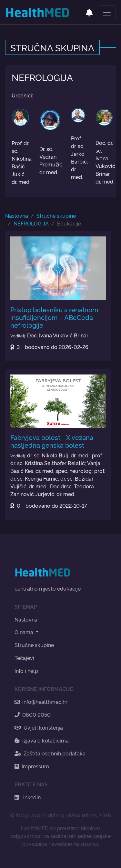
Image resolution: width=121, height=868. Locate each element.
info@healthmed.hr (41, 702)
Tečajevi (24, 658)
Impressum (32, 766)
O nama (25, 632)
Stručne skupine (56, 215)
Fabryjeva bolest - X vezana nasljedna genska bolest (52, 441)
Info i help (26, 671)
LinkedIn (28, 797)
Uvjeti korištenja (39, 727)
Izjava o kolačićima (42, 740)
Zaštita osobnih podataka (50, 753)
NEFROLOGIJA (31, 223)
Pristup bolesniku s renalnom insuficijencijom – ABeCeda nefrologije (54, 317)
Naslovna (17, 215)
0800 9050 (33, 714)
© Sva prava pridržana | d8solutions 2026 (61, 815)
